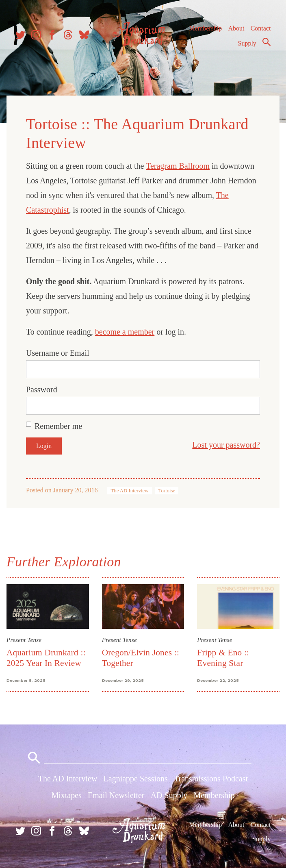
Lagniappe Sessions (136, 779)
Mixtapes (66, 795)
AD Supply (169, 795)
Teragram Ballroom (178, 166)
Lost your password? (226, 445)
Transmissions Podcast (211, 779)
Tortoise (167, 491)
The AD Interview (129, 491)
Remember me (58, 426)
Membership (205, 28)
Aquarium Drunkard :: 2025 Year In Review (46, 658)
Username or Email (58, 353)
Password (42, 389)
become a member (125, 332)
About (236, 28)
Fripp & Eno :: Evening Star (223, 658)
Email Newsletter (116, 795)
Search (266, 42)
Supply (247, 43)
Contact (261, 28)
